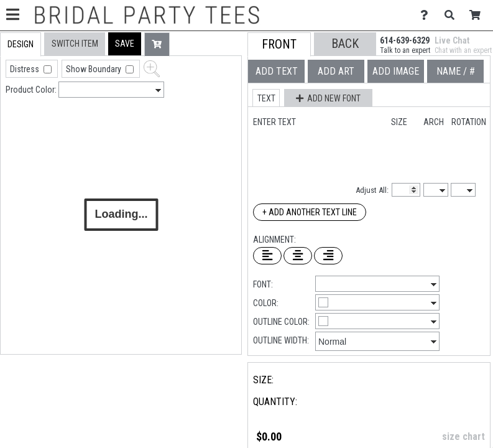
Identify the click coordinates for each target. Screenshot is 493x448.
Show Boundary (94, 69)
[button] (125, 44)
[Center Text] (298, 256)
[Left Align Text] (267, 256)
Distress (25, 69)
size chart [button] (463, 436)
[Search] (453, 15)
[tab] (21, 44)
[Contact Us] (427, 15)
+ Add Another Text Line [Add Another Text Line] (310, 212)
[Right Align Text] (328, 256)
